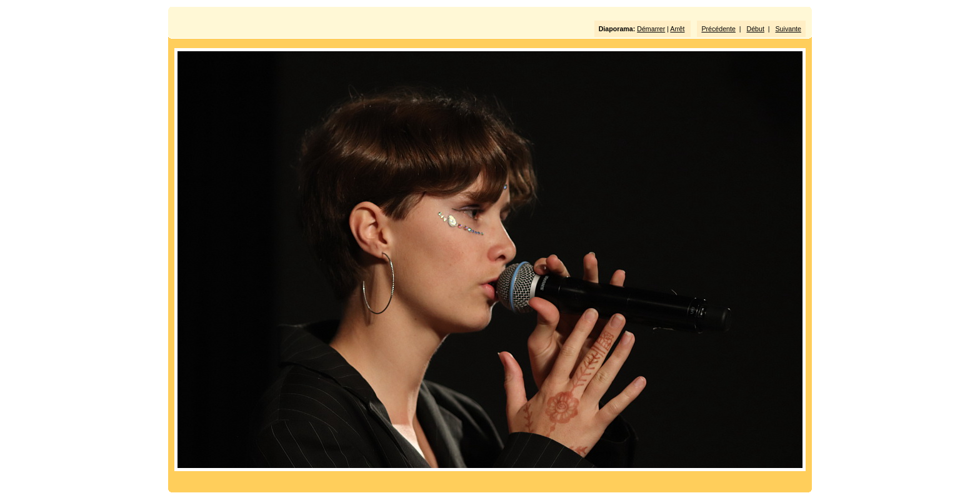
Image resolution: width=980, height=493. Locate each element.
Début (756, 29)
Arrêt (677, 29)
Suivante (788, 29)
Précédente (718, 29)
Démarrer (651, 29)
